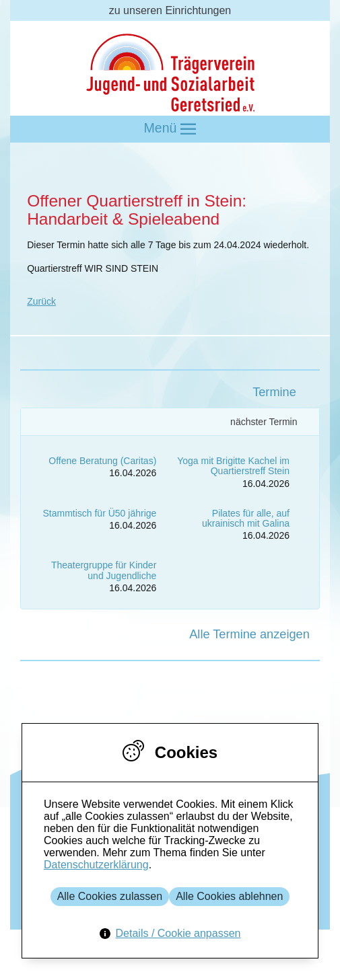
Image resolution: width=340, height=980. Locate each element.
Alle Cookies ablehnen (229, 896)
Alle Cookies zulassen (110, 896)
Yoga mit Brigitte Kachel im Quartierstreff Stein (233, 466)
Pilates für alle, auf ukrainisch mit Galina (246, 518)
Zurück (41, 301)
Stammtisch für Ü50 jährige (99, 513)
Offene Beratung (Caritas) (102, 461)
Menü (170, 129)
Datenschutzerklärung (96, 865)
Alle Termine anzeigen (249, 634)
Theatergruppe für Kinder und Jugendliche (104, 570)
